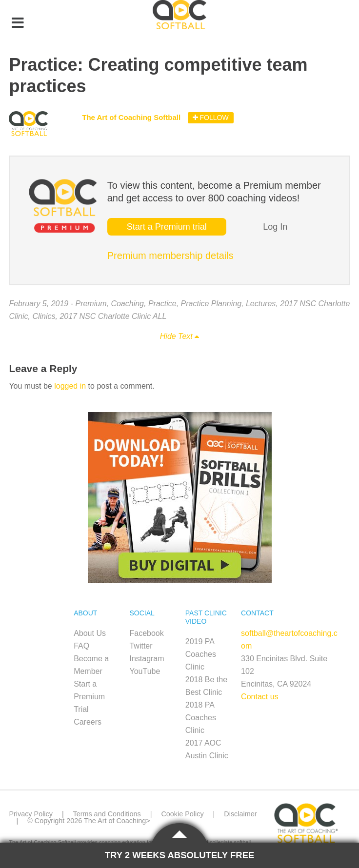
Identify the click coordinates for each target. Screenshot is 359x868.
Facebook (146, 633)
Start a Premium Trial (89, 697)
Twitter (141, 646)
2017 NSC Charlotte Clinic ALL (113, 316)
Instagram (147, 659)
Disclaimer (240, 814)
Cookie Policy (182, 814)
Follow (211, 118)
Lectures (261, 304)
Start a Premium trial (167, 227)
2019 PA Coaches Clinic (201, 654)
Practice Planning (211, 304)
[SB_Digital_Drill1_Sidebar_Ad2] (180, 580)
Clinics (44, 316)
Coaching (127, 304)
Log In (275, 227)
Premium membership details (170, 256)
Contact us (259, 697)
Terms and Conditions (107, 814)
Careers (88, 722)
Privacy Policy (31, 814)
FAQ (81, 646)
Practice (162, 304)
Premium (91, 304)
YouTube (145, 671)
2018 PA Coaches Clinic (201, 718)
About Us (90, 633)
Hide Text (179, 336)
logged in (70, 386)
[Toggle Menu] (18, 23)
